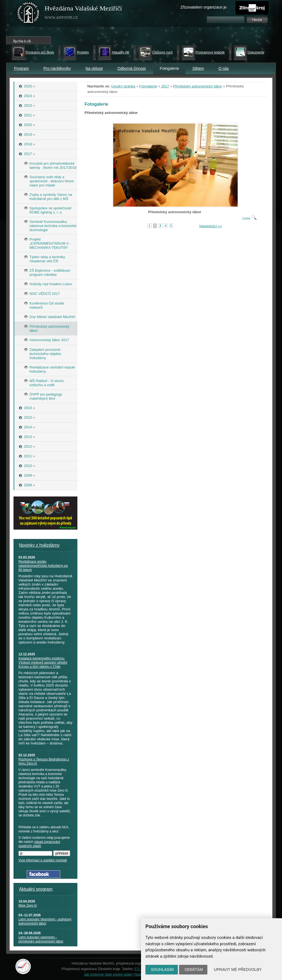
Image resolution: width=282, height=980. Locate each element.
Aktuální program (36, 889)
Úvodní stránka (123, 86)
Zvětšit (249, 219)
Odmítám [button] (194, 970)
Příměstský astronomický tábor (198, 86)
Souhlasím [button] (162, 970)
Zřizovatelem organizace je (203, 7)
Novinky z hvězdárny (39, 545)
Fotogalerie (148, 86)
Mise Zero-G (28, 906)
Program (21, 68)
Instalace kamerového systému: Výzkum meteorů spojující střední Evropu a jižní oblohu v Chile (43, 663)
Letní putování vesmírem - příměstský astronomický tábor (41, 939)
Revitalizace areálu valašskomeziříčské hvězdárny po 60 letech (43, 566)
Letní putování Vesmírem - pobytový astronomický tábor (45, 921)
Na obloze (94, 68)
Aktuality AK (121, 52)
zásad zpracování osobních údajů (39, 844)
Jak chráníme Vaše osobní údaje (108, 974)
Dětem (198, 68)
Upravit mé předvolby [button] (238, 970)
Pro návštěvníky (57, 68)
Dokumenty (256, 52)
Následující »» (210, 226)
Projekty (83, 52)
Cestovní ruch (162, 52)
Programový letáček (210, 52)
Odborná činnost (131, 68)
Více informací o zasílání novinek (43, 860)
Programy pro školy (40, 52)
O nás (223, 68)
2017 (165, 86)
